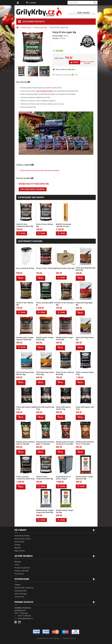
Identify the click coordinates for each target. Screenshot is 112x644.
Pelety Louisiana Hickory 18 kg (85, 373)
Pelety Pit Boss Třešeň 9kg (46, 268)
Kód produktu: (58, 36)
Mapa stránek (20, 551)
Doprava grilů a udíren (23, 539)
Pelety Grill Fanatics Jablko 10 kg (26, 408)
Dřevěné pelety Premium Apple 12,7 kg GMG (45, 443)
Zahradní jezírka (21, 591)
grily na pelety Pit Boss (45, 91)
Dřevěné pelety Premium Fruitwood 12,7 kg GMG (65, 443)
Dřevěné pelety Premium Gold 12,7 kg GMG (25, 443)
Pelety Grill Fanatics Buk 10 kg (45, 408)
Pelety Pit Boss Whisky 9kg (25, 304)
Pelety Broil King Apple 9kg (84, 304)
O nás (17, 565)
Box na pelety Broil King (25, 268)
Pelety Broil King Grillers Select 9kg (45, 373)
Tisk (76, 75)
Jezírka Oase (19, 597)
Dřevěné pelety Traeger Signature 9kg (84, 478)
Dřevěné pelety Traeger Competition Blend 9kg (45, 511)
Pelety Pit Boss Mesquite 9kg (65, 304)
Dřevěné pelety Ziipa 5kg (65, 268)
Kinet (74, 638)
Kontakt (32, 3)
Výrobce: (56, 38)
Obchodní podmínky (22, 536)
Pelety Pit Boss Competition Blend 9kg (25, 225)
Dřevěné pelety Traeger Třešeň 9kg (65, 338)
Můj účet (18, 548)
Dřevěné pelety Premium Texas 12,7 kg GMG (85, 443)
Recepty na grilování (22, 568)
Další (48, 71)
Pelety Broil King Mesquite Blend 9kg (86, 269)
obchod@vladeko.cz (25, 618)
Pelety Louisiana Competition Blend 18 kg (25, 478)
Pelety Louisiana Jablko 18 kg (46, 304)
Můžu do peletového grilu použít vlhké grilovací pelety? (40, 170)
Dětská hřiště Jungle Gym (24, 588)
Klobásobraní (19, 542)
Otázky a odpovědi (21, 571)
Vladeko (18, 585)
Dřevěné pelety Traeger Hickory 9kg (45, 338)
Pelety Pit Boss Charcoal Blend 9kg (65, 373)
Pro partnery (19, 574)
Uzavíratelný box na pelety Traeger (63, 478)
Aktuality (18, 562)
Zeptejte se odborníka (63, 75)
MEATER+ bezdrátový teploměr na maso (63, 225)
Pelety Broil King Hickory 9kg (85, 338)
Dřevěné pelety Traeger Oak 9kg (65, 511)
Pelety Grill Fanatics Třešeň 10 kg (63, 408)
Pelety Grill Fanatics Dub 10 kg (85, 408)
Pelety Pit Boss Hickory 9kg (45, 225)
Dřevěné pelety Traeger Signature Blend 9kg (25, 338)
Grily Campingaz (21, 594)
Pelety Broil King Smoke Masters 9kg (25, 373)
